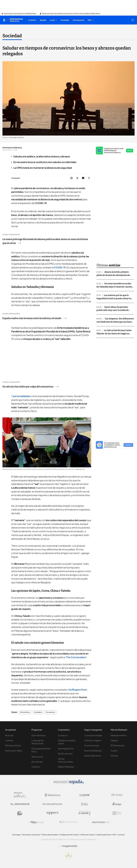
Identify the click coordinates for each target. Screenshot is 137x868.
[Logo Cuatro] (85, 795)
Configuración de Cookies (69, 835)
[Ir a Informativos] (16, 20)
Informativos (25, 712)
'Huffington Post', (78, 690)
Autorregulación (66, 749)
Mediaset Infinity (119, 735)
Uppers (114, 740)
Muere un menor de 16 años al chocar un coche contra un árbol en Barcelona (71, 14)
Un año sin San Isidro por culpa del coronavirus (30, 387)
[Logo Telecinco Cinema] (85, 813)
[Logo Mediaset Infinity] (20, 795)
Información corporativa (31, 835)
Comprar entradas (93, 735)
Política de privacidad (50, 835)
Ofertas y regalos (93, 740)
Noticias (9, 735)
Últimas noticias (13, 745)
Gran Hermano (39, 735)
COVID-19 (60, 267)
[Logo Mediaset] (68, 783)
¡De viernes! (37, 762)
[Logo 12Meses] (117, 813)
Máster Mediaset (66, 767)
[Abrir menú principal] (133, 20)
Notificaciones (65, 754)
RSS (114, 835)
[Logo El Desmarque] (20, 804)
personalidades (22, 396)
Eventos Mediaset (93, 751)
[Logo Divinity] (117, 795)
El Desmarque (118, 745)
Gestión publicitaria (104, 835)
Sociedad (38, 712)
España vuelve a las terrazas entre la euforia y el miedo (34, 318)
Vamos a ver (37, 757)
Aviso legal (16, 835)
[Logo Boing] (85, 804)
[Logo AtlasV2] (36, 822)
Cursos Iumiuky (92, 745)
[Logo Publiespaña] (68, 822)
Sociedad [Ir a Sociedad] (12, 36)
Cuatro (114, 751)
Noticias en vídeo (14, 751)
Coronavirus (50, 712)
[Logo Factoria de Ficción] (52, 804)
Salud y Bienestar (93, 756)
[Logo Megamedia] (70, 846)
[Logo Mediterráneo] (101, 822)
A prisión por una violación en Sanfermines (20, 14)
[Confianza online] (69, 858)
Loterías (9, 740)
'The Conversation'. (77, 657)
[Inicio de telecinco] (4, 20)
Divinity (114, 756)
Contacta (63, 735)
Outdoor (36, 767)
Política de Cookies (87, 835)
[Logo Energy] (117, 804)
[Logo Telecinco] (52, 795)
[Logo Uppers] (52, 813)
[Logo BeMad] (20, 813)
